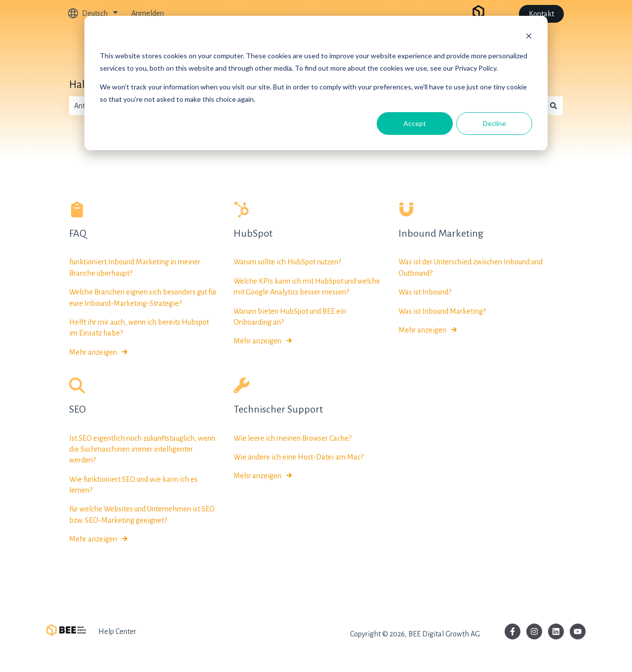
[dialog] (316, 83)
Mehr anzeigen (93, 352)
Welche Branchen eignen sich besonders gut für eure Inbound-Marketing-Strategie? (143, 298)
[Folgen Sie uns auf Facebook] (513, 631)
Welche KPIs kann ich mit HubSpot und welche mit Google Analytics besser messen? (307, 287)
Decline (494, 123)
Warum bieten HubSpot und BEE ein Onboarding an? (290, 317)
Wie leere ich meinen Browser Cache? (293, 438)
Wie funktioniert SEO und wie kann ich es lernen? (133, 485)
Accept (415, 123)
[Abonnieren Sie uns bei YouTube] (578, 631)
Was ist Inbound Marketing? (442, 311)
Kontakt (541, 14)
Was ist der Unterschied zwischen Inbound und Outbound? (471, 268)
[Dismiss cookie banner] (529, 37)
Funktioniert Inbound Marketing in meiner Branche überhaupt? (135, 268)
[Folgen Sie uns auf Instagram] (534, 631)
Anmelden (148, 13)
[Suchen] (553, 106)
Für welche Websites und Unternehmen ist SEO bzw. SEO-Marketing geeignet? (142, 515)
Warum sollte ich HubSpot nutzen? (287, 262)
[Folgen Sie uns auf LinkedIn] (556, 631)
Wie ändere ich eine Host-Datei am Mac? (298, 457)
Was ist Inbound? (425, 293)
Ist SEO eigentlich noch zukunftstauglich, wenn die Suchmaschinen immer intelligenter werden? (142, 449)
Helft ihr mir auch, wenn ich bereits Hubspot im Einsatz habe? (139, 328)
